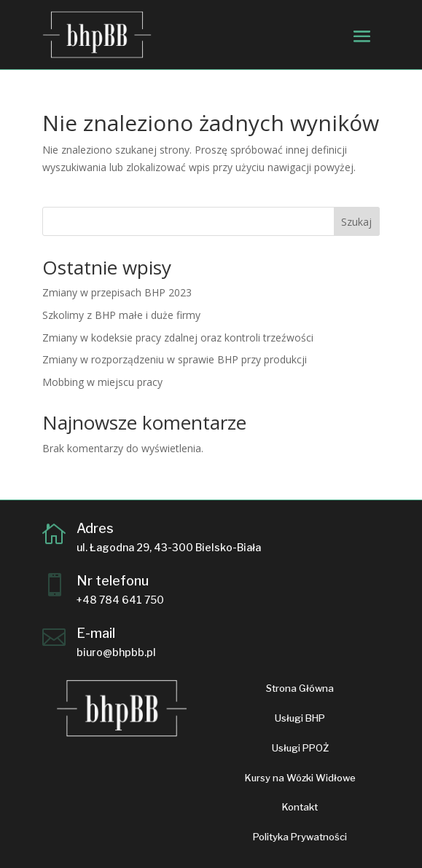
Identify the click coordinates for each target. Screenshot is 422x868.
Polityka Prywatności (300, 837)
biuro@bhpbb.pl (116, 652)
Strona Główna (300, 688)
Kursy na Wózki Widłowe (300, 778)
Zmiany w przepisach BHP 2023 (117, 292)
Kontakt (300, 807)
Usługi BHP (300, 718)
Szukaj (356, 222)
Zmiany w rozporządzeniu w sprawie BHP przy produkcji (175, 359)
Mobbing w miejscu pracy (102, 382)
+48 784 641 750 (120, 600)
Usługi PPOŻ (300, 748)
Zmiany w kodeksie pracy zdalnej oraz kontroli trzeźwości (178, 338)
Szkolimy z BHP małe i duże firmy (121, 315)
